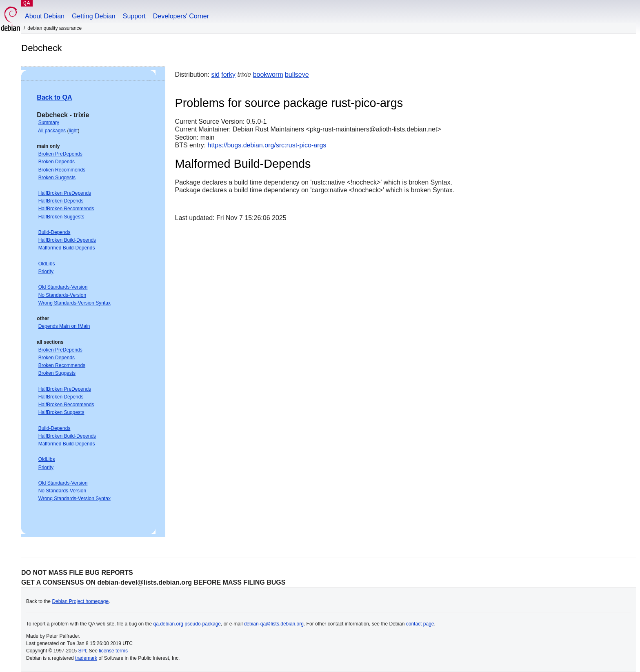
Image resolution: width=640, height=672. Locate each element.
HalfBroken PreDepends (65, 193)
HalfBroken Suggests (61, 217)
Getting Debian (94, 16)
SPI (82, 651)
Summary (49, 122)
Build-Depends (54, 232)
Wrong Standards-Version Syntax (74, 303)
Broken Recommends (62, 170)
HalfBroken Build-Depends (67, 240)
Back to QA (54, 97)
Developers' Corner (181, 16)
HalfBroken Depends (61, 201)
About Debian (45, 16)
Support (134, 16)
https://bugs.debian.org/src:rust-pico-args (267, 145)
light (73, 131)
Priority (46, 271)
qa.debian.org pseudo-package (187, 624)
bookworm (268, 75)
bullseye (297, 75)
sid (215, 75)
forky (228, 75)
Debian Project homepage (80, 601)
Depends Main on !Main (64, 326)
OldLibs (47, 264)
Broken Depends (57, 162)
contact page (420, 624)
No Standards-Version (62, 295)
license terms (113, 651)
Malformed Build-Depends (67, 248)
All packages (52, 131)
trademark (86, 658)
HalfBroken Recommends (66, 209)
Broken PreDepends (60, 154)
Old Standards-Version (63, 287)
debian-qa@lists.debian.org (274, 624)
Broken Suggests (57, 178)
